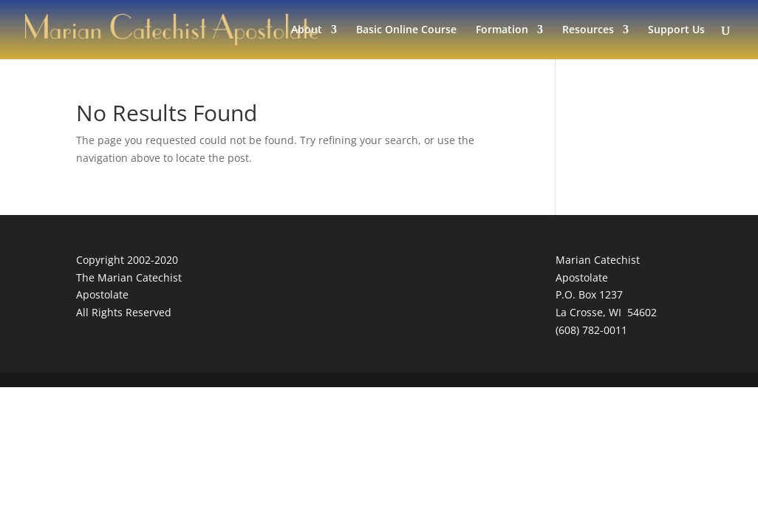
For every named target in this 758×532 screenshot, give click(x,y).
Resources (588, 30)
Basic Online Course (406, 30)
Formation (502, 30)
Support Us (676, 30)
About (307, 30)
